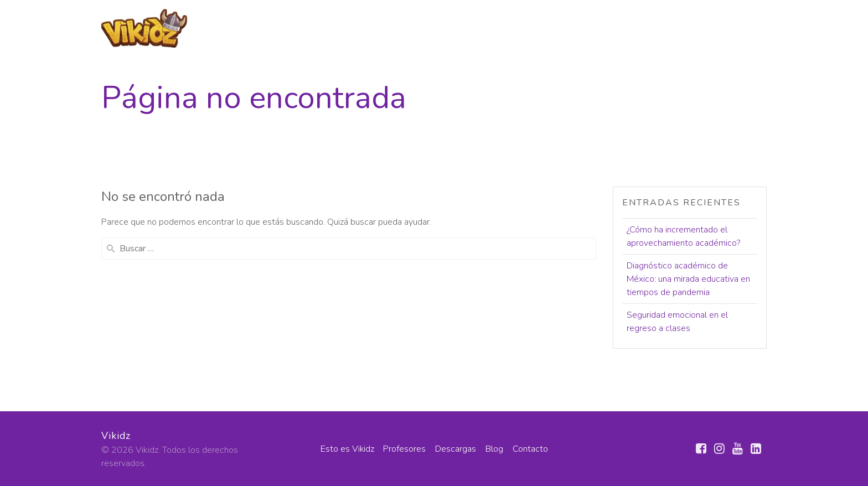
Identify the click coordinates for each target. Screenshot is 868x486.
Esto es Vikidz (494, 27)
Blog (686, 27)
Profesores (568, 27)
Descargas (635, 27)
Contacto (745, 27)
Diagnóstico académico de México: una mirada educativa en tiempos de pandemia (688, 279)
